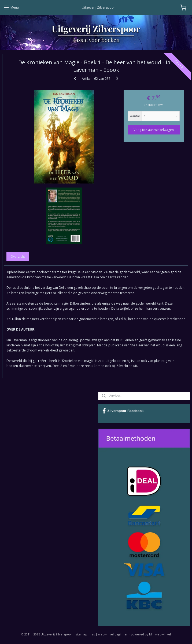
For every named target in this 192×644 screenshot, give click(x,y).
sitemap (81, 634)
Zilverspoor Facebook (123, 411)
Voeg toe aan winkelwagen (154, 130)
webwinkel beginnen (113, 634)
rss (93, 634)
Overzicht (18, 257)
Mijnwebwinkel (160, 634)
